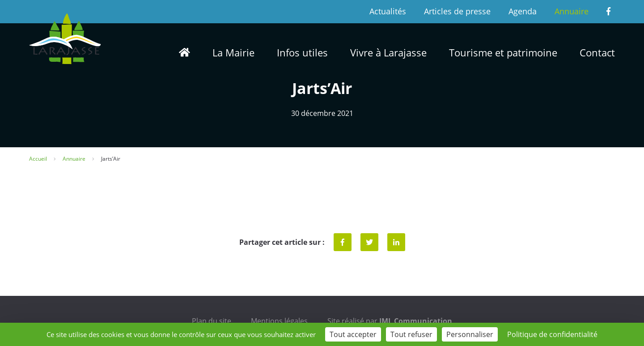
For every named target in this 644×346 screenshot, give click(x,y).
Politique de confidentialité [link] (552, 334)
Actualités (388, 11)
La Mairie (233, 52)
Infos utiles (302, 52)
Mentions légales (279, 321)
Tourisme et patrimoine (503, 52)
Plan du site (212, 321)
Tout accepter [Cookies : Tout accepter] (353, 334)
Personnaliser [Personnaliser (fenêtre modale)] (470, 334)
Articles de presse (457, 11)
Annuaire (572, 11)
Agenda (523, 11)
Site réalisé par (390, 321)
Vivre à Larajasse (388, 52)
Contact (597, 52)
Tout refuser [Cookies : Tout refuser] (411, 334)
